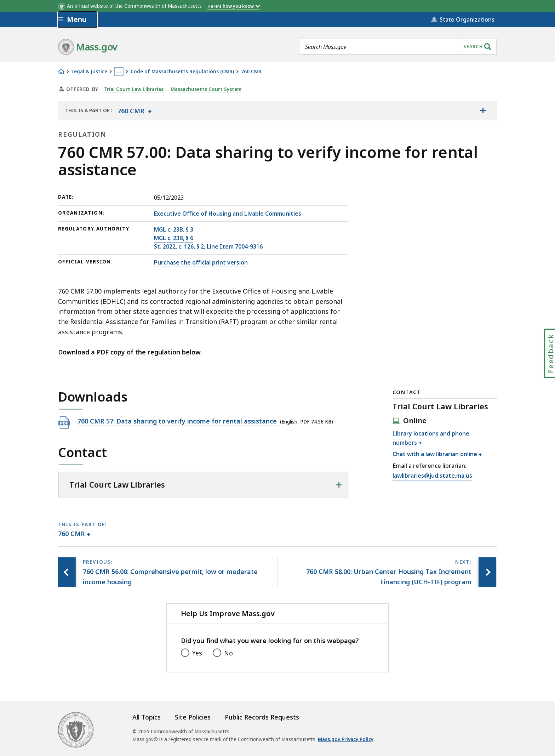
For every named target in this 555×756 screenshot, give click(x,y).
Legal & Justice (89, 72)
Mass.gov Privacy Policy (346, 739)
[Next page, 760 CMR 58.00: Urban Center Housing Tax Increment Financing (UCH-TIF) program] (487, 572)
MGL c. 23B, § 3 (174, 229)
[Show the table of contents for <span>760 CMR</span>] (483, 110)
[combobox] (398, 47)
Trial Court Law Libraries (134, 89)
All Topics (147, 717)
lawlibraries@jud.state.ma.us (432, 476)
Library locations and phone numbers (431, 438)
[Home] (61, 72)
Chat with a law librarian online (435, 454)
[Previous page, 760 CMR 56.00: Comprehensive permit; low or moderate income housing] (67, 572)
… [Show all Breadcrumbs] (119, 72)
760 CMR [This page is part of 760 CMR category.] (72, 534)
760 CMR (251, 72)
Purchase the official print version (201, 262)
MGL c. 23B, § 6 (174, 238)
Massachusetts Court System (206, 89)
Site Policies (193, 717)
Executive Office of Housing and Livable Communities (228, 214)
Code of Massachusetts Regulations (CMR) (182, 72)
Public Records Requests (262, 717)
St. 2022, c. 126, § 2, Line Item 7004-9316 (208, 246)
